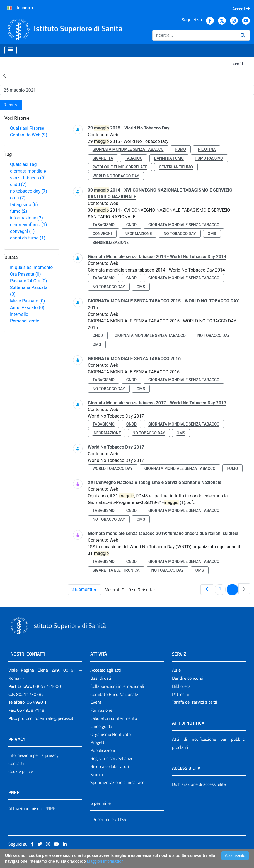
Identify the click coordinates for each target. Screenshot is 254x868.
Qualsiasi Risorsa (27, 128)
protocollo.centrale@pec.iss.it (46, 718)
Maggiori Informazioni (106, 861)
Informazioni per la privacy (33, 755)
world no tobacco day (116, 176)
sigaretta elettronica (116, 570)
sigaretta (103, 158)
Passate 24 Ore (28, 281)
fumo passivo (209, 158)
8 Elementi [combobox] (86, 590)
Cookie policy (21, 771)
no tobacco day (29, 191)
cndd (18, 184)
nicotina (207, 149)
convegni (22, 231)
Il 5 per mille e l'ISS (108, 819)
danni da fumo (28, 238)
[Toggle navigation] (11, 50)
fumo (19, 211)
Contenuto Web (29, 135)
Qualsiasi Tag (23, 164)
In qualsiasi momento (31, 267)
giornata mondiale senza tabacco (128, 149)
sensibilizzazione (111, 243)
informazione (26, 218)
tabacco (134, 158)
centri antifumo (28, 225)
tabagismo (24, 205)
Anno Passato (27, 308)
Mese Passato (27, 301)
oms (18, 198)
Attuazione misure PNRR (32, 808)
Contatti (16, 763)
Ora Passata (26, 274)
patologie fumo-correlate (120, 167)
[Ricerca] (194, 35)
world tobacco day (113, 468)
